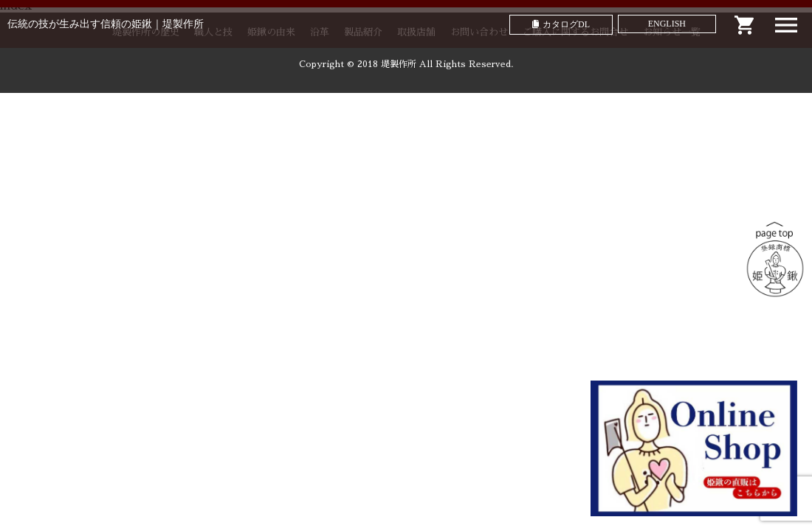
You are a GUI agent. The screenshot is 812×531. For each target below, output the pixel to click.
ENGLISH (667, 24)
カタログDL (566, 24)
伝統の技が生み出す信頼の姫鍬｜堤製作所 (106, 24)
